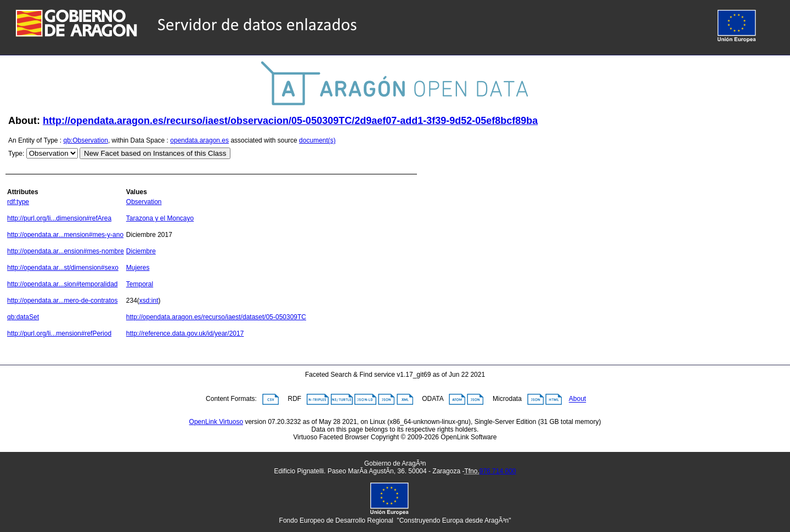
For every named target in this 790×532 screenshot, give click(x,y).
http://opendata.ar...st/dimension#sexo (63, 268)
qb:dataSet (23, 317)
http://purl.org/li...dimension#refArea (59, 218)
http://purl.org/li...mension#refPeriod (59, 333)
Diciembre (141, 251)
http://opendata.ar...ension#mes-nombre (66, 251)
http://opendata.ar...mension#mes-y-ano (65, 235)
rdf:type (18, 202)
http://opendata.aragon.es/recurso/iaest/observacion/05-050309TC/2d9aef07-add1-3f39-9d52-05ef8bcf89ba (290, 121)
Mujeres (138, 268)
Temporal (140, 284)
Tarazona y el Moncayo (160, 218)
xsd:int (149, 301)
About (577, 399)
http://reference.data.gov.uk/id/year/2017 (185, 333)
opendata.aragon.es (199, 140)
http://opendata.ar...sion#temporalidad (62, 284)
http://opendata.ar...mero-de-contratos (62, 301)
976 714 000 (498, 471)
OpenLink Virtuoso (216, 422)
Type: (16, 154)
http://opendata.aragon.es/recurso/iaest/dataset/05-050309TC (216, 317)
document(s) (317, 140)
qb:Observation (86, 140)
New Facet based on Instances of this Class (155, 153)
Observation (144, 202)
